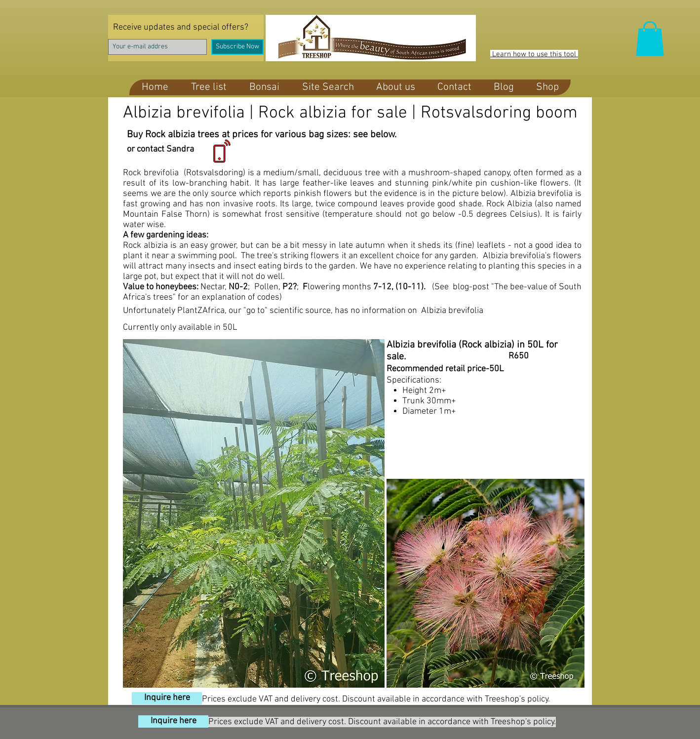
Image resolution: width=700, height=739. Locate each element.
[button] (650, 39)
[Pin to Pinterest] (279, 676)
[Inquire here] (167, 698)
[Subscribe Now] (237, 47)
